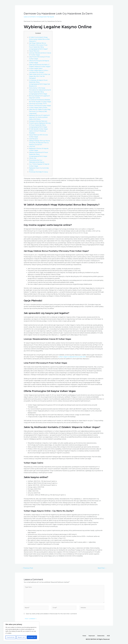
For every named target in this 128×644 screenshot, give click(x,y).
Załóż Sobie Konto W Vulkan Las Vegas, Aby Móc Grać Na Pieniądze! (40, 76)
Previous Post (27, 568)
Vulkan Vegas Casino (36, 68)
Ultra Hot (32, 147)
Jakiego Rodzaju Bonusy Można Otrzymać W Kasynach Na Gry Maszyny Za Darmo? (39, 143)
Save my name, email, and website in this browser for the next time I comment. (52, 614)
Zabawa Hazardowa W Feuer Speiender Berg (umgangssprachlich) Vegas (39, 154)
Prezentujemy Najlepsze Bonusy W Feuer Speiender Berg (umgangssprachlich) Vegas (40, 125)
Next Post (102, 568)
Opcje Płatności (34, 51)
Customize (11, 637)
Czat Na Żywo (34, 139)
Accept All (32, 637)
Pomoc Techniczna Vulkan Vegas (40, 106)
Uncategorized (42, 17)
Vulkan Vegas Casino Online (38, 108)
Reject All (21, 637)
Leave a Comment (30, 17)
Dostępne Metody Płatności (38, 121)
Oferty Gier (33, 158)
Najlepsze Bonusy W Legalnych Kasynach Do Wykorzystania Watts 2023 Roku (39, 117)
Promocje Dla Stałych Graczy (38, 172)
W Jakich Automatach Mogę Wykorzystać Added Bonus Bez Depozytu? (39, 39)
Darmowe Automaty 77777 (38, 104)
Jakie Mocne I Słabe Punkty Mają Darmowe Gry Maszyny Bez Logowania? (40, 111)
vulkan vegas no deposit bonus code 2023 (72, 357)
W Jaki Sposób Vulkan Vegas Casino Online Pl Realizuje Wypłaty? (38, 131)
